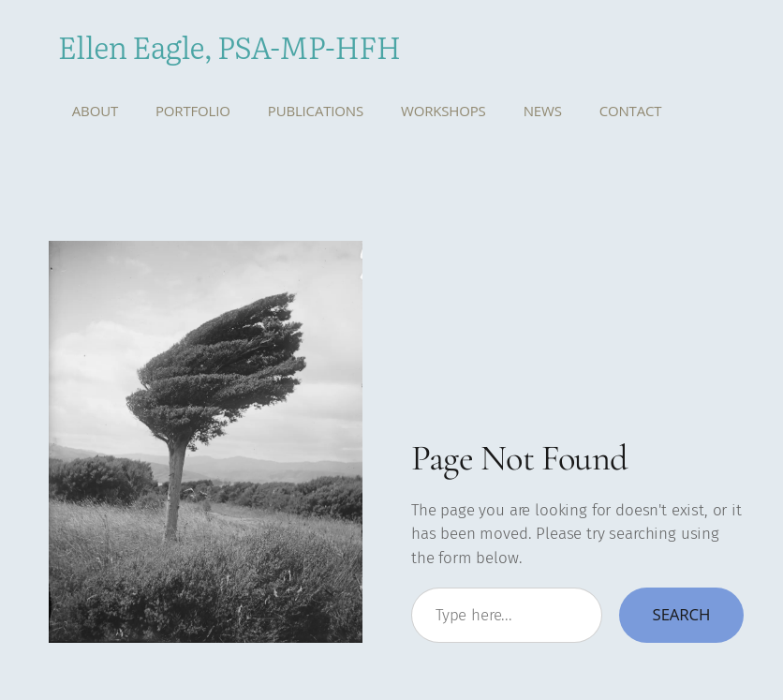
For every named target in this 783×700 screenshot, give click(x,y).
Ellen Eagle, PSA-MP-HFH (229, 46)
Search (682, 614)
